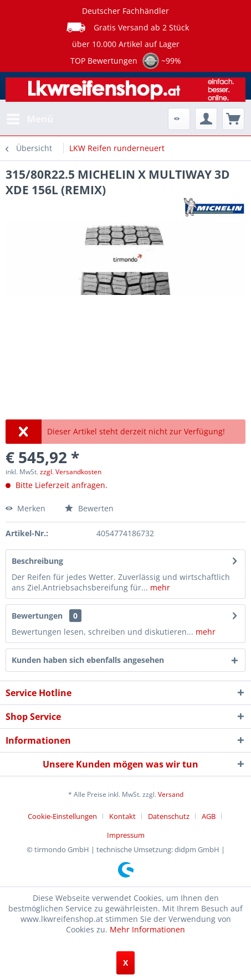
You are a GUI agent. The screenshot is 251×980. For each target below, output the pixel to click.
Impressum (126, 835)
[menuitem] (29, 119)
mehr (159, 587)
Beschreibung (37, 561)
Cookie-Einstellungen (62, 816)
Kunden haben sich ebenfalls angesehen (88, 660)
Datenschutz (169, 816)
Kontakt (122, 816)
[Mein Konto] (206, 119)
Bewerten (89, 508)
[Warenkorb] (233, 119)
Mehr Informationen (147, 929)
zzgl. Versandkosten (71, 472)
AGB (209, 816)
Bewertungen (37, 616)
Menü (30, 118)
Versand (171, 794)
